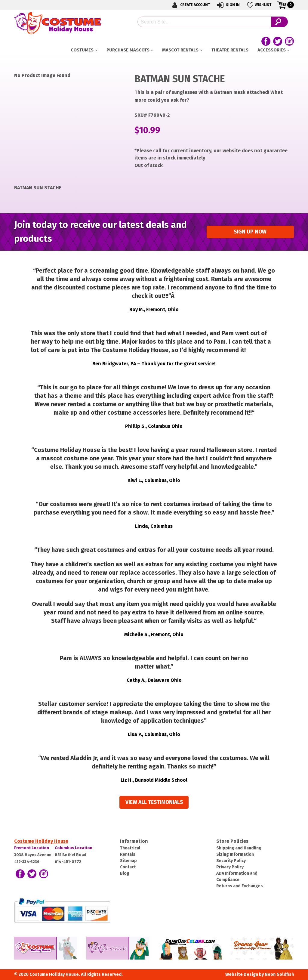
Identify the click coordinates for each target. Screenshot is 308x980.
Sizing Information (235, 854)
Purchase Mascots (128, 50)
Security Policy (231, 861)
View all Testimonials (154, 802)
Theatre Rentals (230, 50)
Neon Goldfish (279, 974)
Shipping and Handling (239, 848)
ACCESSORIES (272, 50)
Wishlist (259, 5)
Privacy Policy (230, 867)
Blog (125, 873)
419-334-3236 (27, 862)
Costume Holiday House (41, 841)
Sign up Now (250, 232)
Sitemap (128, 861)
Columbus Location (74, 848)
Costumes (82, 50)
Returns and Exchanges (240, 886)
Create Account (190, 5)
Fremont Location (32, 848)
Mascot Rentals (180, 50)
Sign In (228, 5)
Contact (128, 867)
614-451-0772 (68, 862)
